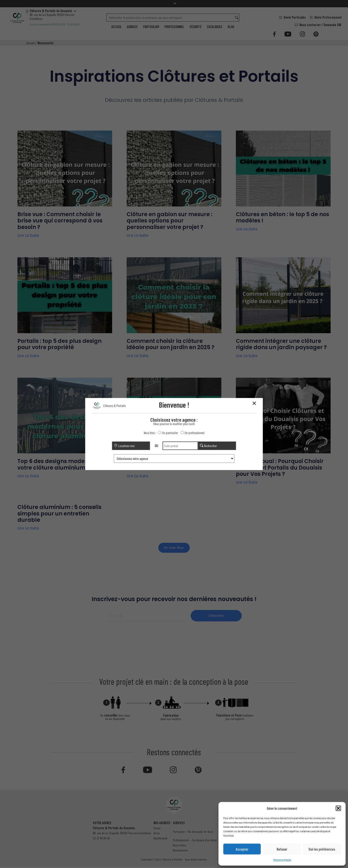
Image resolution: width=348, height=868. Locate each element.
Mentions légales (282, 860)
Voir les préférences (322, 849)
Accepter (242, 849)
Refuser (282, 849)
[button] (338, 808)
